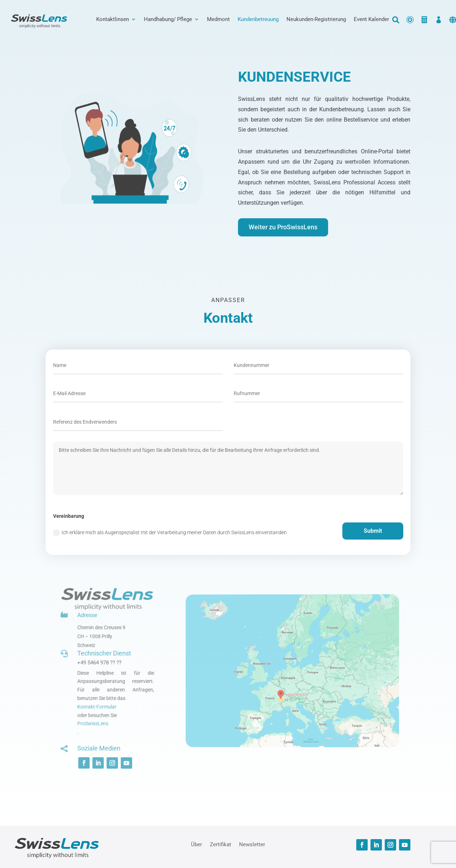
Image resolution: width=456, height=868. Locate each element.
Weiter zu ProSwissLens (283, 227)
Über (196, 844)
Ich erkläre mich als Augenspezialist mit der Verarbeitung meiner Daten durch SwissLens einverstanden (170, 533)
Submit (373, 531)
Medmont (218, 20)
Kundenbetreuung (258, 20)
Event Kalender (371, 20)
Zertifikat (221, 844)
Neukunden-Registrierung (316, 20)
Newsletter (252, 844)
